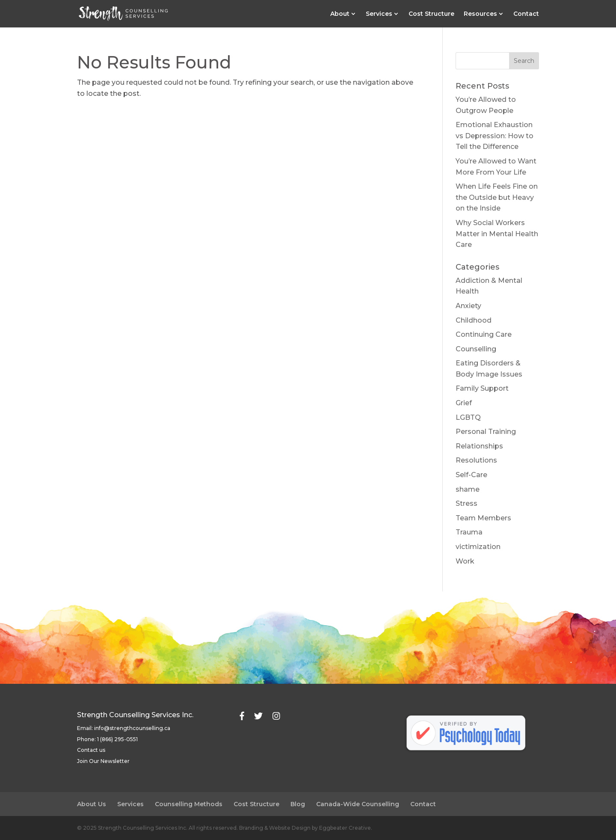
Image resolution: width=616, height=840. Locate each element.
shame (468, 489)
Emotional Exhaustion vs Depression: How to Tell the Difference (495, 136)
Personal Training (486, 432)
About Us (92, 804)
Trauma (469, 532)
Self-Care (471, 475)
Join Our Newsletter (103, 761)
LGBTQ (468, 417)
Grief (464, 403)
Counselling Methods (189, 804)
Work (465, 561)
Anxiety (468, 306)
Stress (466, 503)
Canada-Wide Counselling (358, 804)
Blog (298, 804)
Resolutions (476, 460)
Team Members (483, 518)
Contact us (91, 750)
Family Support (482, 388)
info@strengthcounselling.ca (132, 728)
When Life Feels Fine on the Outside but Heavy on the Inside (497, 197)
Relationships (479, 446)
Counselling (476, 349)
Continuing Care (484, 334)
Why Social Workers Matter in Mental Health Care (497, 234)
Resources (480, 14)
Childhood (474, 320)
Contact (526, 14)
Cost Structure (431, 14)
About (340, 14)
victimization (478, 547)
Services (379, 14)
